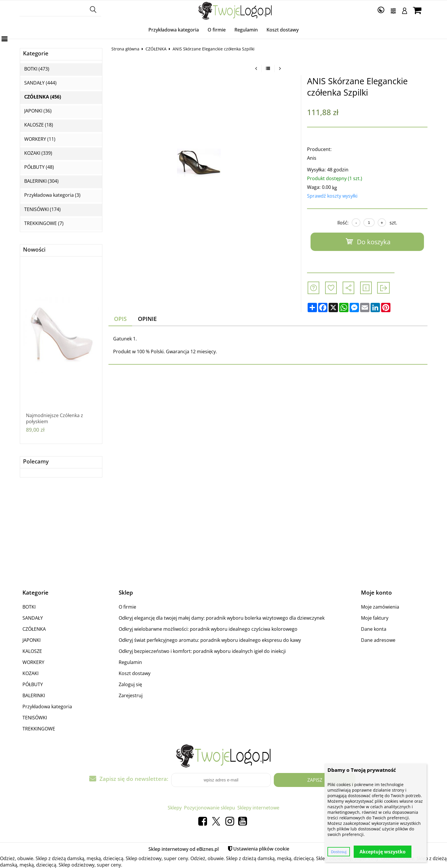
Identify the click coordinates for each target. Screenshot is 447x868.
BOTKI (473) (37, 69)
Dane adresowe (378, 640)
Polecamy (36, 462)
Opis (120, 319)
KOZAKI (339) (38, 153)
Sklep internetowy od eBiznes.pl (184, 849)
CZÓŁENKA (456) (43, 97)
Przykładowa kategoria (174, 30)
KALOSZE (32, 651)
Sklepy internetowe (258, 808)
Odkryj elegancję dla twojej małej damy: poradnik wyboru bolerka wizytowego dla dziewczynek (222, 618)
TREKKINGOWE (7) (44, 223)
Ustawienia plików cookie (261, 849)
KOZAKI (30, 673)
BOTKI (29, 607)
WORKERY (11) (40, 139)
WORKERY (33, 662)
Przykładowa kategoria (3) (52, 195)
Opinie (147, 319)
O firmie (217, 30)
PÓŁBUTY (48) (39, 167)
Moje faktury (375, 618)
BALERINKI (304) (41, 181)
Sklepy (175, 808)
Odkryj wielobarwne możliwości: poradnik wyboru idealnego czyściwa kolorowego (208, 629)
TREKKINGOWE (39, 729)
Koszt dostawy (283, 30)
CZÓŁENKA (156, 49)
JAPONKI (31, 640)
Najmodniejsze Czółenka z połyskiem (55, 419)
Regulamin (246, 30)
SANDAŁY (33, 618)
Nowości (34, 250)
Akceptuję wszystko (383, 852)
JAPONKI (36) (38, 111)
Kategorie (36, 53)
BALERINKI (34, 695)
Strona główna (125, 49)
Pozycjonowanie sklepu (210, 808)
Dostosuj (339, 852)
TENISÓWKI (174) (42, 209)
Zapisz (315, 780)
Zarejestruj (131, 695)
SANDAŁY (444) (40, 83)
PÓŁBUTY (33, 684)
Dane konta (374, 629)
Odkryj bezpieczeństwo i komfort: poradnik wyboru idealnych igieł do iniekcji (202, 651)
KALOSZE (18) (39, 125)
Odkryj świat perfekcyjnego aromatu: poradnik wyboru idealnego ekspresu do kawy (210, 640)
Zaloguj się (130, 684)
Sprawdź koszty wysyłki (332, 196)
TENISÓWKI (35, 718)
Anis (312, 158)
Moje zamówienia (380, 607)
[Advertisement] (224, 533)
